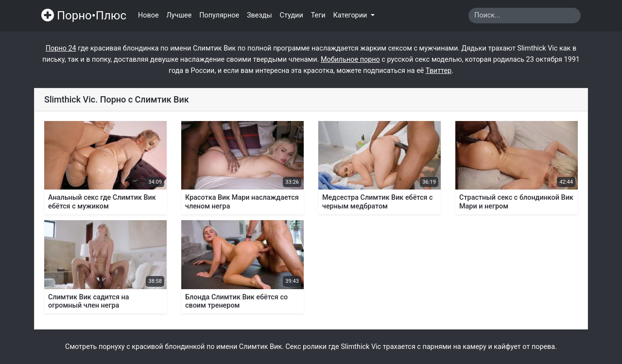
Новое (148, 15)
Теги (318, 15)
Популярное (219, 15)
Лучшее (179, 15)
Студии (292, 15)
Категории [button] (351, 15)
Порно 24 (61, 48)
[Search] (525, 16)
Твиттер (439, 71)
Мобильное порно (350, 60)
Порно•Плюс (84, 16)
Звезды (259, 15)
